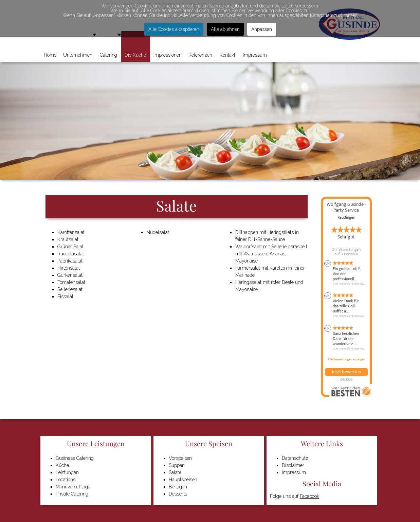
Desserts (178, 494)
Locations (66, 480)
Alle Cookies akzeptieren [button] (174, 29)
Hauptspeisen (183, 480)
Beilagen (178, 487)
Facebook (309, 496)
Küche (62, 465)
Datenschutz (295, 458)
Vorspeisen (180, 458)
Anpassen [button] (262, 29)
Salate (175, 472)
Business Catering (75, 458)
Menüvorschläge (73, 487)
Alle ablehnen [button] (225, 29)
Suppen (177, 465)
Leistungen (67, 472)
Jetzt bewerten (346, 372)
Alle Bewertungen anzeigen (346, 359)
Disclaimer (293, 465)
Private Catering (72, 494)
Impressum (294, 472)
